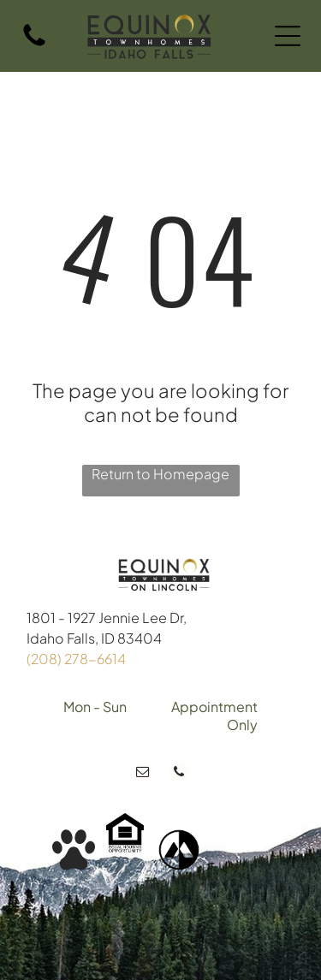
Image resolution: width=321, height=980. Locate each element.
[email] (143, 774)
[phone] (179, 774)
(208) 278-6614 (76, 659)
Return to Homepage (160, 474)
